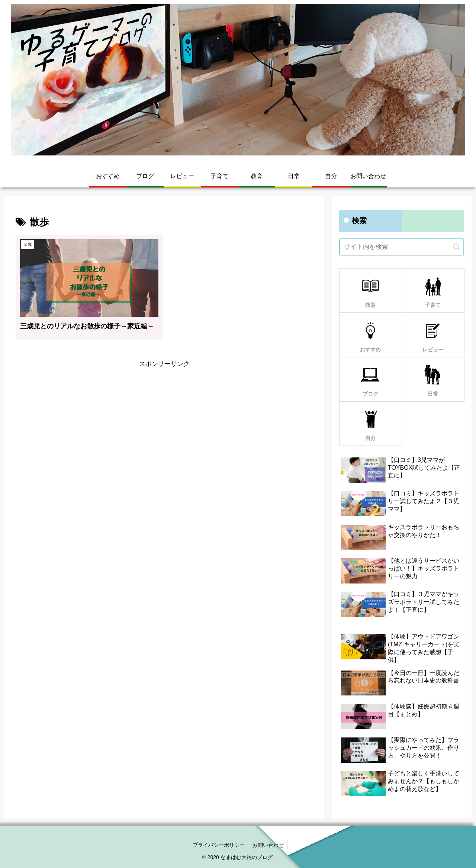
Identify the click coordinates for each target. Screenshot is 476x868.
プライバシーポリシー (219, 845)
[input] (402, 247)
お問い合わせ (268, 845)
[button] (456, 247)
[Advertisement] (164, 422)
